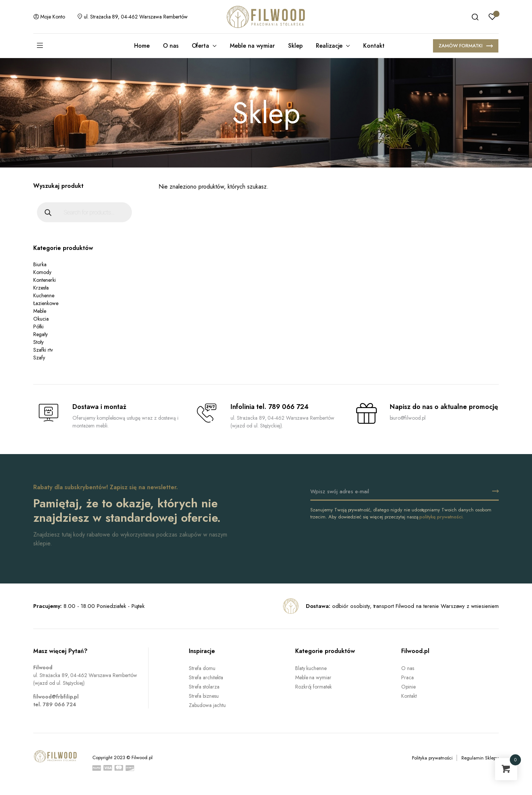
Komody (42, 272)
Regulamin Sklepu (480, 758)
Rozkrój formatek (314, 687)
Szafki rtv (43, 350)
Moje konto (49, 17)
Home (142, 46)
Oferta (201, 46)
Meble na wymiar (252, 46)
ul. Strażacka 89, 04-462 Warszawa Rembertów (132, 17)
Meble (40, 311)
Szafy (39, 358)
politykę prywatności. (441, 517)
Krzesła (41, 288)
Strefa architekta (206, 677)
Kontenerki (45, 280)
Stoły (38, 342)
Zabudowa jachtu (207, 705)
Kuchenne (44, 295)
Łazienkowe (46, 303)
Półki (38, 327)
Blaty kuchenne (311, 668)
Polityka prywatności (432, 758)
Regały (40, 334)
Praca (407, 677)
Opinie (408, 687)
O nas (171, 46)
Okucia (41, 319)
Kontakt (374, 46)
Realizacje (329, 46)
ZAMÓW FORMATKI (466, 46)
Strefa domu (202, 668)
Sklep (295, 46)
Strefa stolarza (204, 687)
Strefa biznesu (204, 696)
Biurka (40, 264)
